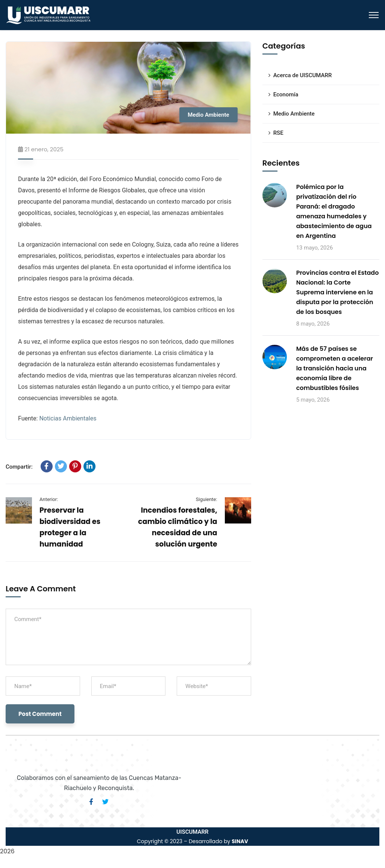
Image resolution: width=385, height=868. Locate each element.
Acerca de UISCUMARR (303, 75)
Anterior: (49, 499)
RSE (278, 133)
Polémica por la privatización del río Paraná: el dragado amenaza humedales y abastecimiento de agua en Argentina (334, 211)
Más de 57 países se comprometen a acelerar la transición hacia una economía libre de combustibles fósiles (335, 368)
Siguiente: (207, 499)
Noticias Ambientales (68, 418)
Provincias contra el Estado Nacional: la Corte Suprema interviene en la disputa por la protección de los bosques (338, 292)
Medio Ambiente (208, 115)
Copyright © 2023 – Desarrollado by (192, 841)
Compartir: (19, 467)
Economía (286, 94)
